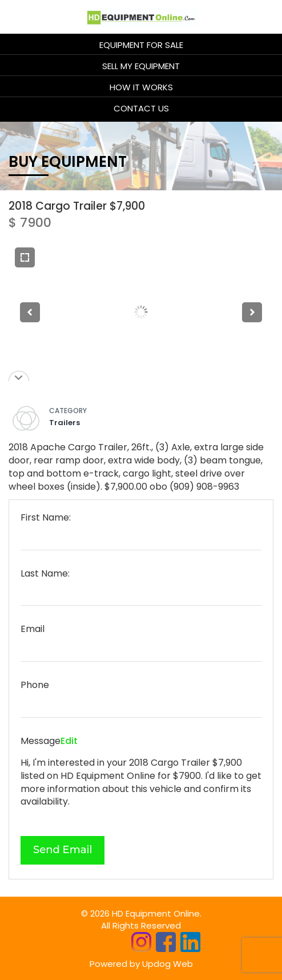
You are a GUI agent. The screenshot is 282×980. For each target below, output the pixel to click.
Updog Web (168, 964)
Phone (35, 685)
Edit (69, 741)
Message (41, 741)
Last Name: (45, 574)
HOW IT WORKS (141, 87)
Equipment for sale (141, 45)
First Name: (46, 518)
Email (33, 629)
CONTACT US (141, 108)
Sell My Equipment (141, 66)
